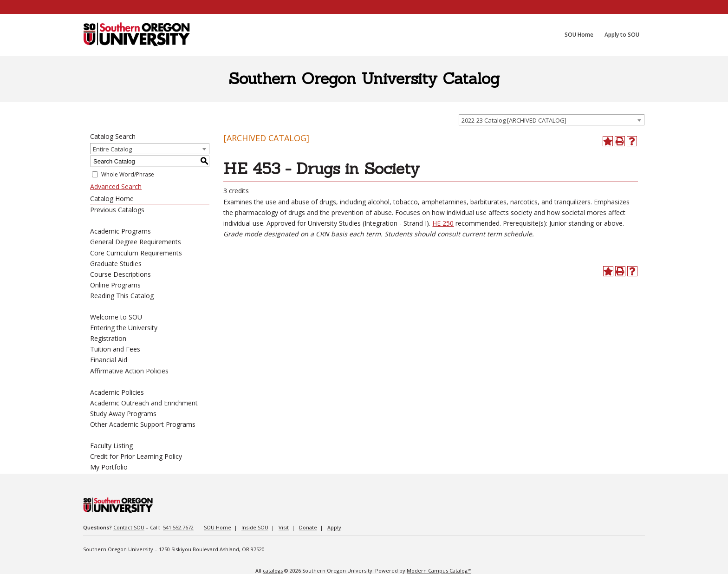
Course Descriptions (120, 274)
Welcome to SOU (116, 317)
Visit (284, 527)
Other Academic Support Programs (143, 424)
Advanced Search (116, 186)
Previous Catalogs (117, 210)
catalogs (273, 571)
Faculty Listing (111, 446)
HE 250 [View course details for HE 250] (443, 223)
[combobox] (552, 120)
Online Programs (115, 285)
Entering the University (124, 328)
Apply (334, 527)
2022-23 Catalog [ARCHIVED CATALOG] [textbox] (514, 120)
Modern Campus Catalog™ (439, 571)
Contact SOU (129, 527)
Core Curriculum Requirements (136, 253)
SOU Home (218, 527)
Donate (308, 527)
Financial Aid (109, 360)
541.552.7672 (178, 527)
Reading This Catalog (122, 296)
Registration (108, 338)
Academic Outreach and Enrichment (144, 403)
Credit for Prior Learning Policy (136, 456)
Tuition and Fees (115, 349)
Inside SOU (255, 527)
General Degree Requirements (136, 242)
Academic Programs (120, 231)
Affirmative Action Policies (129, 371)
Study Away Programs (123, 414)
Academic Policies (117, 392)
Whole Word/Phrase (128, 174)
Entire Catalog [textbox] (112, 149)
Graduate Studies (116, 264)
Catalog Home (112, 199)
